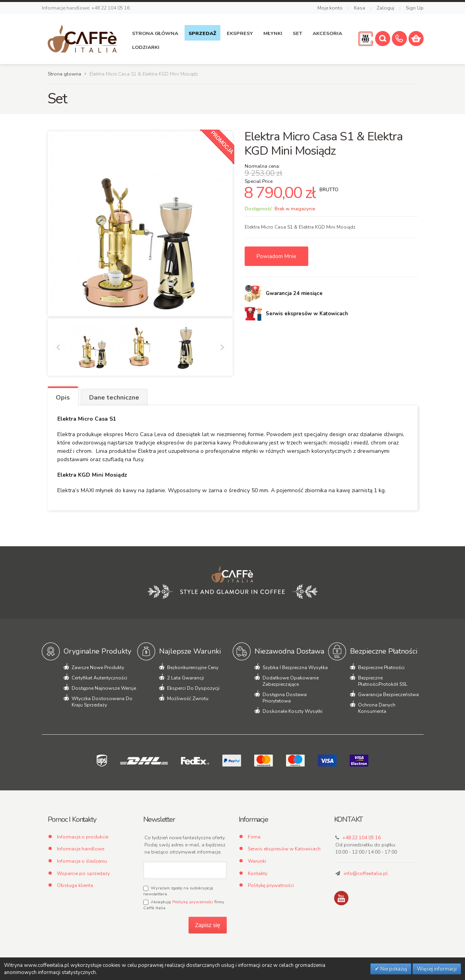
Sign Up (415, 8)
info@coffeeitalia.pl (366, 873)
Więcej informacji (437, 969)
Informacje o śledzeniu (82, 861)
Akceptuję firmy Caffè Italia (184, 905)
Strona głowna (64, 74)
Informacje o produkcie (83, 837)
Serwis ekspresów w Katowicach (284, 849)
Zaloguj (385, 8)
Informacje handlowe (81, 849)
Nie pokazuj (393, 969)
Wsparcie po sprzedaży (83, 873)
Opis (63, 398)
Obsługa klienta (75, 885)
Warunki (257, 861)
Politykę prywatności (193, 902)
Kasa (360, 8)
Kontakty (258, 873)
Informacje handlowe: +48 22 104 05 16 (86, 8)
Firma (254, 837)
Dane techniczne (114, 398)
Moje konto (330, 8)
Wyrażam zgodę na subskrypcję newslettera (178, 891)
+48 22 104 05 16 (362, 838)
